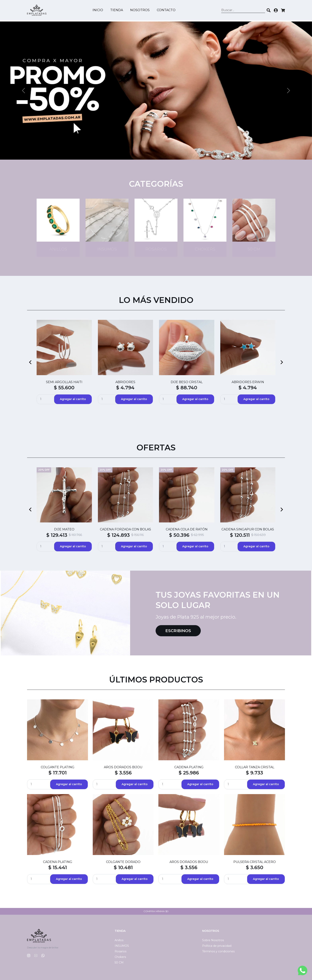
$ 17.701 (58, 773)
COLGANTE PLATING (58, 767)
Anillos (119, 940)
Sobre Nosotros (213, 940)
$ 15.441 (58, 867)
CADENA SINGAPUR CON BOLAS (248, 529)
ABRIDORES (125, 382)
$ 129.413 (57, 535)
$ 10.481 (123, 867)
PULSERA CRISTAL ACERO (255, 862)
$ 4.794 (125, 388)
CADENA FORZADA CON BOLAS (125, 529)
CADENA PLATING (189, 767)
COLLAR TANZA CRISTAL (255, 767)
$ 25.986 (189, 773)
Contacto (167, 11)
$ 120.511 (240, 535)
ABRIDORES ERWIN (248, 382)
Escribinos (178, 631)
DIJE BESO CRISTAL (187, 382)
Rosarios (120, 951)
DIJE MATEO (64, 529)
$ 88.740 (187, 388)
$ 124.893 (118, 535)
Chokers (120, 957)
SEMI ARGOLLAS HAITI (64, 382)
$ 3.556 (123, 773)
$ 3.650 (255, 867)
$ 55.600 (64, 388)
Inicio (98, 11)
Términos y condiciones (218, 951)
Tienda (117, 11)
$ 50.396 (179, 535)
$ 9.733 (254, 773)
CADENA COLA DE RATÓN (187, 529)
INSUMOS (122, 946)
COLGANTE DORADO (123, 862)
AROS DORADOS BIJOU (123, 767)
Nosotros (140, 11)
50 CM (119, 962)
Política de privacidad (217, 946)
